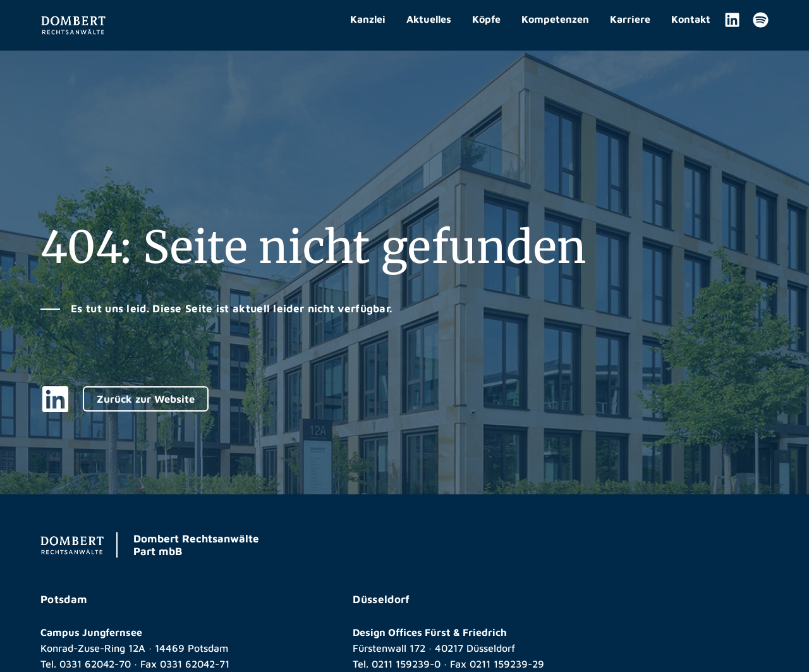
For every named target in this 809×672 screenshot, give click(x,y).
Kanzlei (368, 19)
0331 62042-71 (196, 664)
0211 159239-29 (507, 664)
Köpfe (486, 19)
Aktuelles (429, 19)
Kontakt (691, 19)
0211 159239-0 (406, 664)
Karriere (630, 19)
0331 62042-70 (95, 664)
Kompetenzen (555, 19)
